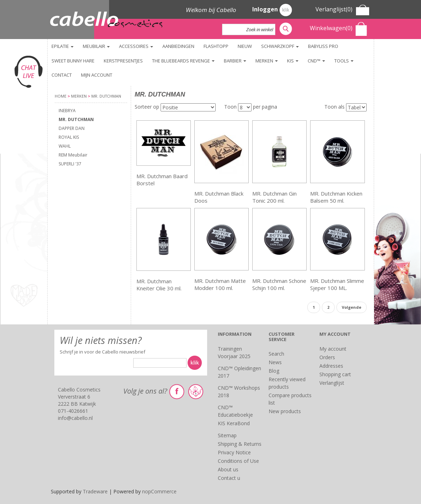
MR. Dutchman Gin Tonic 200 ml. (274, 197)
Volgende (352, 307)
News (275, 362)
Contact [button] (62, 75)
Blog (274, 371)
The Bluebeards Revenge (183, 61)
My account (333, 349)
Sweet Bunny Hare (73, 61)
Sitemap (227, 435)
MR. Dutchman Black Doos (219, 197)
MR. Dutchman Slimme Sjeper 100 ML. (337, 284)
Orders (327, 357)
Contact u (229, 478)
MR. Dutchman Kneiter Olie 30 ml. (159, 285)
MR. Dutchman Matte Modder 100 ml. (220, 284)
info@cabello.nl (75, 418)
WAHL (65, 146)
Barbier (235, 61)
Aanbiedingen (178, 46)
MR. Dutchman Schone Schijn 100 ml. (279, 284)
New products (285, 411)
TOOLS (344, 61)
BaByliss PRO (323, 46)
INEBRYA (67, 111)
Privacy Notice (234, 452)
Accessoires (136, 46)
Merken (267, 61)
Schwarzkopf (280, 46)
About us (228, 469)
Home (61, 96)
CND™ (316, 61)
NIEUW (245, 46)
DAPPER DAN (72, 128)
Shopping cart (335, 374)
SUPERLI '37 (70, 164)
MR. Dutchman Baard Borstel (162, 180)
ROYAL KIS (69, 137)
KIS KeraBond (234, 423)
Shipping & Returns (240, 444)
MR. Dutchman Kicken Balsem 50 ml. (336, 197)
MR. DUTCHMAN (76, 119)
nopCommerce (159, 491)
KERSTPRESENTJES (123, 61)
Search (276, 354)
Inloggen (272, 10)
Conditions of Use (238, 461)
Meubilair (96, 46)
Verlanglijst (332, 383)
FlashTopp (216, 46)
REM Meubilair (73, 155)
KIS (293, 61)
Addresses (331, 366)
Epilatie (63, 46)
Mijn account (97, 75)
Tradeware (96, 491)
